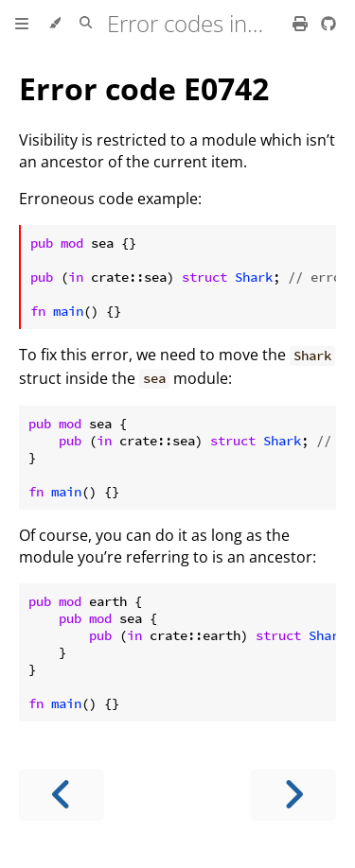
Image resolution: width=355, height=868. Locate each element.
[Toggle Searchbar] (86, 24)
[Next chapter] (293, 795)
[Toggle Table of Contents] (22, 24)
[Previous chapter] (62, 795)
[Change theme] (54, 24)
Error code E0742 (144, 88)
